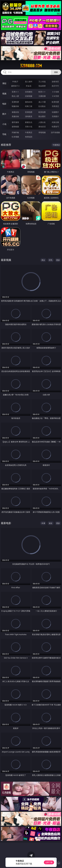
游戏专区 (55, 82)
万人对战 (42, 82)
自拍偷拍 (29, 92)
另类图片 (55, 116)
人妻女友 (42, 122)
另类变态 (55, 106)
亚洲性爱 (15, 102)
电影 (4, 104)
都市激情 (15, 122)
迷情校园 (15, 127)
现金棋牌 (42, 86)
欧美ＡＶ (42, 92)
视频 (4, 94)
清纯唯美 (29, 116)
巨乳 (51, 260)
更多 (58, 260)
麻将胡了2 (15, 86)
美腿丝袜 (15, 116)
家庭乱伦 (29, 122)
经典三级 (29, 106)
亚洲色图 (29, 112)
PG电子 (15, 82)
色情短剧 (29, 137)
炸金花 (29, 86)
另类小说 (29, 127)
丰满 (43, 523)
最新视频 (6, 260)
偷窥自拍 (15, 112)
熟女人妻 (15, 96)
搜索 (56, 72)
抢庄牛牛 (55, 86)
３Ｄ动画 (55, 92)
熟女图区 (42, 116)
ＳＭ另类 (55, 96)
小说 (4, 124)
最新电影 (6, 523)
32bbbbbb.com (31, 66)
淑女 (51, 523)
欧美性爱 (55, 102)
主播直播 (42, 96)
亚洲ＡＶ (15, 92)
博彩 (4, 83)
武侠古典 (55, 122)
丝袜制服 (29, 96)
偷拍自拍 (29, 102)
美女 (43, 260)
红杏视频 (15, 137)
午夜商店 (29, 132)
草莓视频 (42, 132)
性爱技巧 (55, 127)
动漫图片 (55, 112)
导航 (4, 134)
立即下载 (49, 862)
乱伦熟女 (42, 106)
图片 (4, 114)
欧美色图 (42, 112)
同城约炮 (15, 132)
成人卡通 (42, 102)
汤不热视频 (55, 132)
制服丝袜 (15, 106)
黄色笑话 (42, 127)
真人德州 (29, 82)
